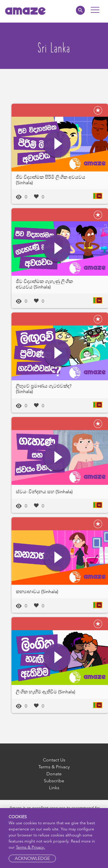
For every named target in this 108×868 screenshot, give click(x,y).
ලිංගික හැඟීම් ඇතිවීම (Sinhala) (46, 692)
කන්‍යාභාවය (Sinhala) (37, 592)
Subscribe (54, 781)
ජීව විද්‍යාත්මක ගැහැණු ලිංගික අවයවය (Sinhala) (44, 284)
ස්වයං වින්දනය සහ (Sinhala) (44, 492)
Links (54, 788)
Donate (54, 774)
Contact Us (54, 760)
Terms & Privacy (54, 767)
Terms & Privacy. (30, 847)
